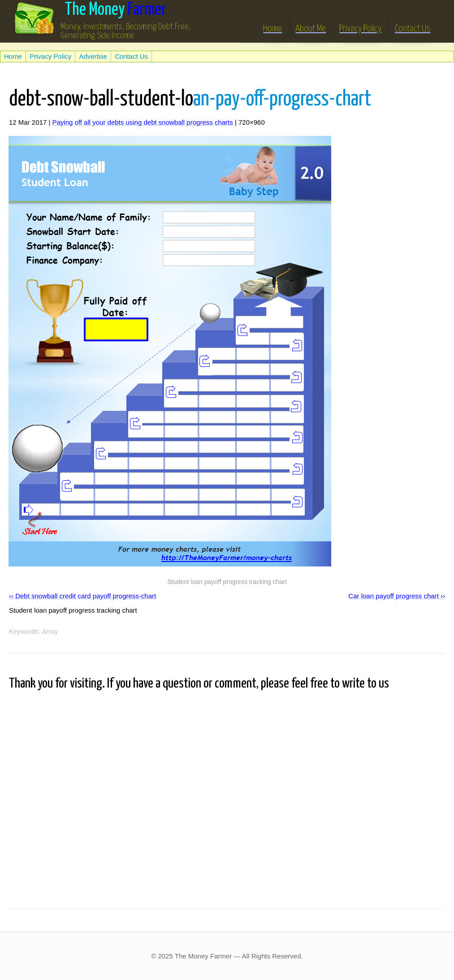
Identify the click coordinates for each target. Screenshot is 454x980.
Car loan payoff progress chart (393, 596)
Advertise (93, 56)
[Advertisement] (105, 46)
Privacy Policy (360, 22)
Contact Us (413, 22)
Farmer (116, 10)
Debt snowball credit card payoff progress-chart (86, 596)
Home (272, 22)
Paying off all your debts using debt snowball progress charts (142, 122)
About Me (311, 22)
